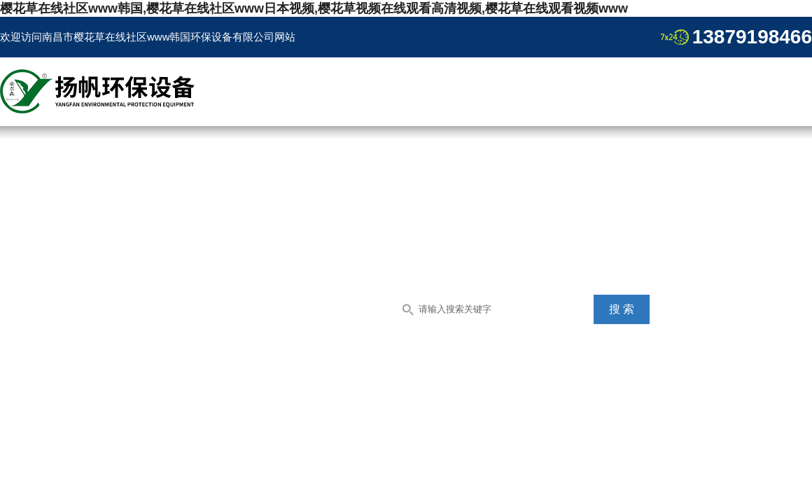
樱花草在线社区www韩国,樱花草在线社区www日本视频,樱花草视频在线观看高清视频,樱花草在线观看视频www (314, 8)
